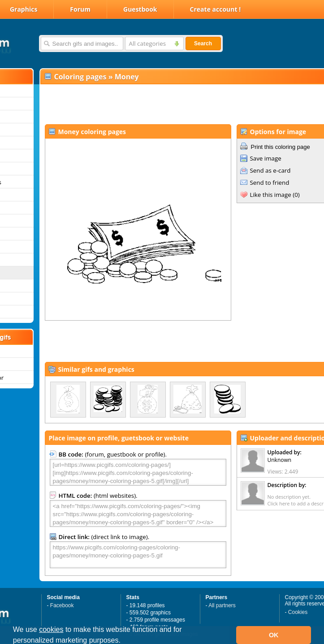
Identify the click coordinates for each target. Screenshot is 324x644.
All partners (222, 605)
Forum (80, 9)
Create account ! (216, 9)
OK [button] (274, 635)
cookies (51, 629)
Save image (266, 158)
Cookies (298, 612)
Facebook (62, 605)
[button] (124, 641)
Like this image (271, 195)
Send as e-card (270, 170)
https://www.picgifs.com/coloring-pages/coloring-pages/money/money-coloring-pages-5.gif (138, 555)
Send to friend (270, 183)
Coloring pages (80, 77)
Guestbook (140, 9)
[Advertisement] (156, 104)
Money (127, 77)
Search (203, 44)
